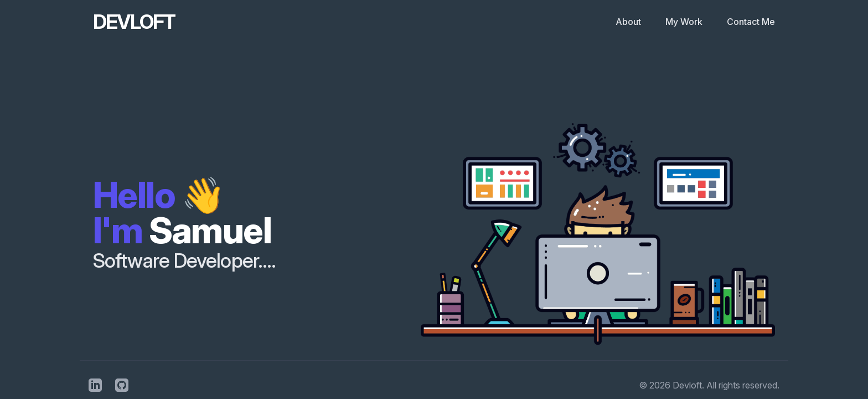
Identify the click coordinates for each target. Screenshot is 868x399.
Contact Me (751, 22)
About (629, 22)
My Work (685, 22)
